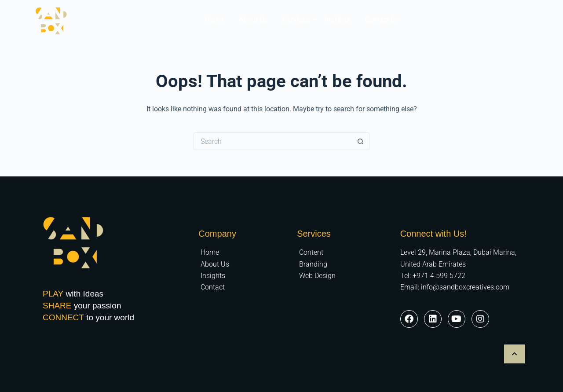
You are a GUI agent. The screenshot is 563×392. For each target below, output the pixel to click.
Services (298, 20)
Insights (337, 20)
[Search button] (361, 141)
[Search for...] (273, 141)
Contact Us (382, 20)
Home (214, 20)
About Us (253, 20)
